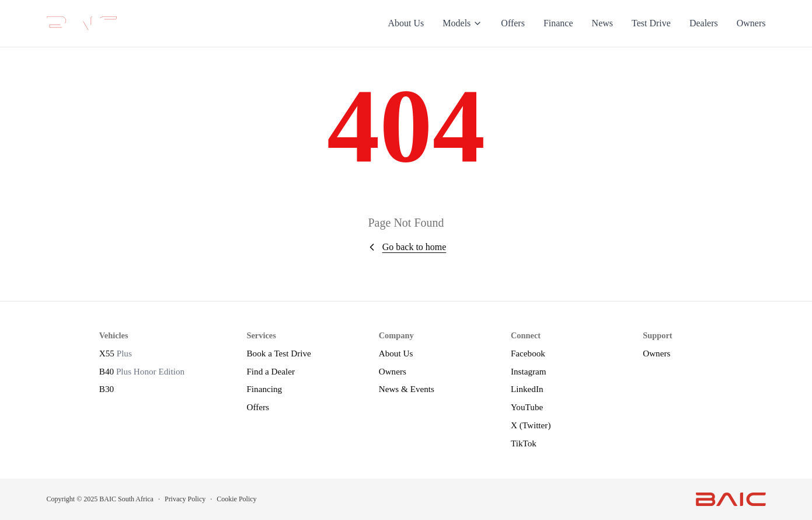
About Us (406, 23)
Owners (751, 23)
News (602, 23)
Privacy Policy (185, 499)
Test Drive (651, 23)
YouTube (527, 407)
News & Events (407, 389)
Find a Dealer (271, 371)
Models (462, 23)
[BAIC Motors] (82, 23)
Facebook (528, 353)
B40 (142, 371)
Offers (513, 23)
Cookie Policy (236, 499)
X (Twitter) (531, 425)
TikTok (524, 443)
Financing (264, 389)
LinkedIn (527, 389)
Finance (558, 23)
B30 (107, 389)
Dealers (704, 23)
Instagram (529, 371)
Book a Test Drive (278, 353)
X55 (116, 353)
